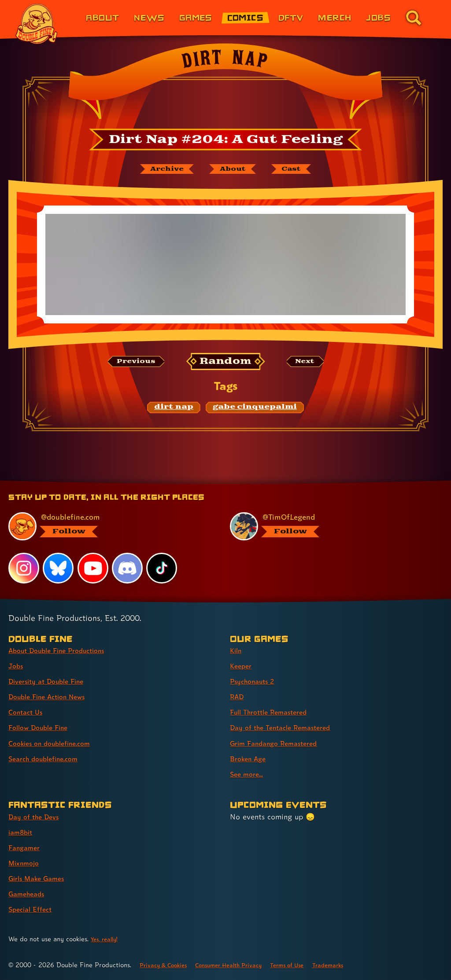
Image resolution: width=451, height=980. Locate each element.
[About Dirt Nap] (233, 170)
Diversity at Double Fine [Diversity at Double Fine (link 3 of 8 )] (51, 681)
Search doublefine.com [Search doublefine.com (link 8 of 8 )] (48, 758)
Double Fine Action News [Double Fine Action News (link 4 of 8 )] (52, 696)
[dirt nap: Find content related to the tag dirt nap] (174, 409)
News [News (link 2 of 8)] (149, 17)
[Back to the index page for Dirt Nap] (225, 84)
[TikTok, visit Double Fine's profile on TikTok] (163, 568)
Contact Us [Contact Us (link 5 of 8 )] (28, 712)
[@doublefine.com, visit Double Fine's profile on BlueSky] (109, 526)
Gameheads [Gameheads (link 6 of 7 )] (29, 894)
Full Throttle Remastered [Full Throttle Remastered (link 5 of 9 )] (274, 712)
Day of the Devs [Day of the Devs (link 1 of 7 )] (37, 817)
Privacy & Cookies (167, 965)
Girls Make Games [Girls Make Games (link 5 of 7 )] (40, 878)
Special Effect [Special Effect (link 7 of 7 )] (33, 909)
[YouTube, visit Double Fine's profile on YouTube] (93, 568)
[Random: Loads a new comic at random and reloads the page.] (226, 363)
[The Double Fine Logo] (37, 24)
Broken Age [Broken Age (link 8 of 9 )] (250, 758)
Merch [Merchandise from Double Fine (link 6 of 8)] (335, 17)
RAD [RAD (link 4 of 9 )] (238, 696)
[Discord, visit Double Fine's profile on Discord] (128, 568)
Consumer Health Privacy (242, 965)
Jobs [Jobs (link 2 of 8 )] (17, 666)
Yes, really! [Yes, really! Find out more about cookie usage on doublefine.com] (107, 939)
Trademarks (355, 965)
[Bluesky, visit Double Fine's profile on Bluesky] (59, 568)
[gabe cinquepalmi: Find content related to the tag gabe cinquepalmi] (255, 409)
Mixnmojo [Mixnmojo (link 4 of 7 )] (26, 863)
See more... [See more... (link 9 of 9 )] (248, 774)
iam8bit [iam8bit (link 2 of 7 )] (22, 832)
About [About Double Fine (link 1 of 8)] (102, 17)
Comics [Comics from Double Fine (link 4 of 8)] (246, 17)
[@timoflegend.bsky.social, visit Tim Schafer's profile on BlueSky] (331, 526)
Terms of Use (308, 965)
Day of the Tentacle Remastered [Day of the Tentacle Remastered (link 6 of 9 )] (287, 728)
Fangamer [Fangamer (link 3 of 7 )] (26, 847)
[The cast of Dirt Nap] (299, 170)
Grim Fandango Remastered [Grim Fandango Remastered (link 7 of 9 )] (279, 743)
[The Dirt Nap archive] (160, 170)
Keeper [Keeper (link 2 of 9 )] (242, 666)
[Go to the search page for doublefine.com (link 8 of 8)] (414, 18)
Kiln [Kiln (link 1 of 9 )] (237, 650)
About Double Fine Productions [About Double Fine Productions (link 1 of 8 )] (64, 650)
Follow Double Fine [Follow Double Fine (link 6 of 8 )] (42, 728)
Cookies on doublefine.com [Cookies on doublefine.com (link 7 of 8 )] (55, 743)
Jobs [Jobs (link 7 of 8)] (378, 17)
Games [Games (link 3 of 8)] (196, 17)
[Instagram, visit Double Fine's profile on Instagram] (24, 568)
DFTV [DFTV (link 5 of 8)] (291, 17)
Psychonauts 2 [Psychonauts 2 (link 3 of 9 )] (256, 681)
